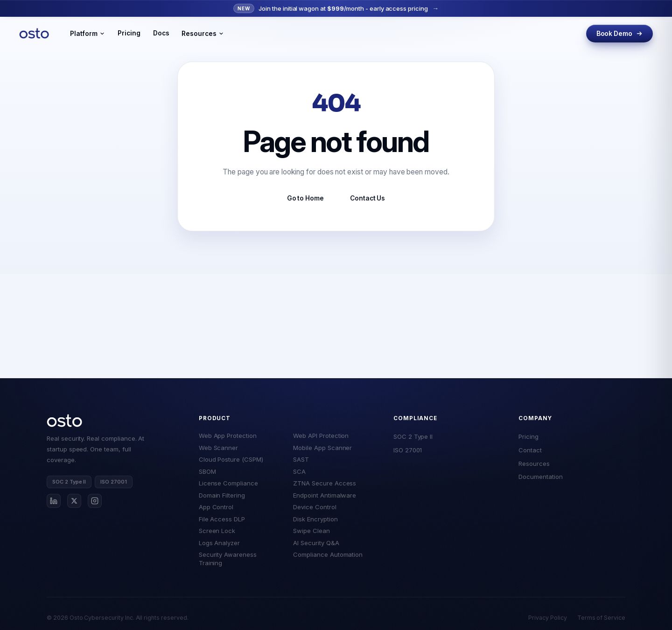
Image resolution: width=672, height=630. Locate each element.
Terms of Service (601, 618)
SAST (301, 459)
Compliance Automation (328, 554)
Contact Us (367, 198)
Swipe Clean (311, 531)
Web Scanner (218, 448)
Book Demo (619, 34)
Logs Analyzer (219, 543)
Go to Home (305, 198)
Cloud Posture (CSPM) (231, 459)
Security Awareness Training (228, 558)
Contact (530, 450)
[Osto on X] (74, 501)
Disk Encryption (315, 519)
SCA (299, 471)
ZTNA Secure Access (325, 483)
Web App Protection (228, 436)
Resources (203, 34)
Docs (161, 33)
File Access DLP (222, 519)
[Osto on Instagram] (95, 501)
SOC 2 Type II (413, 436)
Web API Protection (321, 436)
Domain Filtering (222, 495)
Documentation (540, 477)
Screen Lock (217, 531)
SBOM (207, 471)
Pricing (129, 33)
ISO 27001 (408, 450)
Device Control (315, 507)
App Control (216, 507)
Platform (87, 34)
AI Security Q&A (316, 543)
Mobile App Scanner (322, 448)
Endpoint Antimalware (325, 495)
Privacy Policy (547, 618)
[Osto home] (64, 421)
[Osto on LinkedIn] (54, 501)
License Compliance (228, 483)
